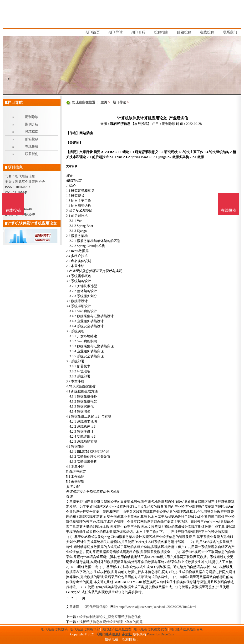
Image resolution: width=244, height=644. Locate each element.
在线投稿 (229, 210)
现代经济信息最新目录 (186, 629)
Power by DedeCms (160, 634)
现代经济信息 (120, 124)
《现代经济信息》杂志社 (114, 634)
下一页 (80, 598)
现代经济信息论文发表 (151, 629)
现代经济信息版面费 (117, 629)
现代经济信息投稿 (54, 629)
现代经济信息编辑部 (85, 629)
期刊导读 (119, 102)
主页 (104, 102)
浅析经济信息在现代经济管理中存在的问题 (111, 622)
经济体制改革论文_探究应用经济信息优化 (110, 617)
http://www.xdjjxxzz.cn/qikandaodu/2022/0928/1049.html (157, 607)
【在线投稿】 (141, 124)
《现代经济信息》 (96, 607)
